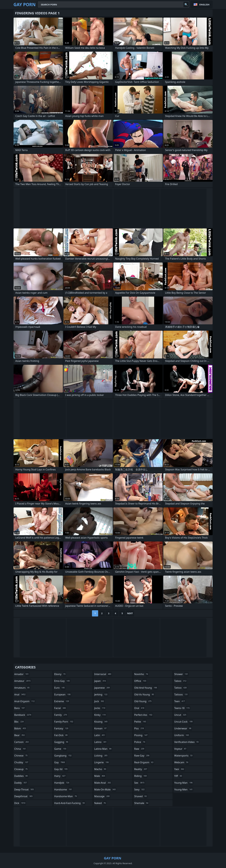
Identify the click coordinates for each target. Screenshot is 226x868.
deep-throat (24, 789)
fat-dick (61, 735)
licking (101, 756)
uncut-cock (184, 722)
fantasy (62, 728)
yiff (178, 776)
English (204, 4)
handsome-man (66, 796)
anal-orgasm (25, 701)
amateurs (22, 688)
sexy (140, 789)
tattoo (181, 688)
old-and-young (146, 688)
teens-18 (182, 708)
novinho (141, 674)
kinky (100, 715)
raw (139, 749)
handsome (63, 789)
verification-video (187, 742)
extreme (62, 701)
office (140, 681)
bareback (23, 715)
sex (140, 783)
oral (140, 708)
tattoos (181, 694)
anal (20, 694)
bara (20, 708)
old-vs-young (144, 694)
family (61, 715)
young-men (184, 789)
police (140, 742)
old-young (143, 701)
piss (139, 728)
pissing (141, 735)
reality (141, 769)
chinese (21, 756)
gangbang (63, 756)
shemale (142, 803)
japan (100, 681)
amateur (23, 681)
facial (60, 708)
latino (101, 742)
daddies (21, 776)
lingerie (102, 762)
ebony (60, 674)
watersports (184, 756)
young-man (184, 783)
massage (102, 796)
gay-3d (61, 769)
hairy (60, 776)
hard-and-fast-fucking (70, 803)
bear (20, 735)
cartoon (22, 742)
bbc (19, 722)
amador (22, 674)
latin (100, 735)
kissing (101, 722)
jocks (100, 708)
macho (101, 769)
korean (101, 728)
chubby (22, 762)
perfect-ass (144, 715)
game (61, 749)
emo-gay (62, 681)
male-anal (103, 783)
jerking (101, 694)
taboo (181, 681)
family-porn (64, 722)
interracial (103, 674)
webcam (182, 762)
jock (100, 701)
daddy (21, 783)
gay (60, 762)
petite (140, 722)
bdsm (21, 728)
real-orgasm (144, 762)
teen (180, 701)
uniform (182, 735)
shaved (141, 796)
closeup (21, 769)
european (63, 694)
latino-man (103, 749)
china (21, 749)
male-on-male (105, 789)
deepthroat (24, 796)
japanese (102, 688)
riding (141, 776)
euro (60, 688)
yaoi (180, 769)
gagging (62, 742)
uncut (181, 715)
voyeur (181, 749)
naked (100, 803)
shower (181, 674)
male (100, 776)
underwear (183, 728)
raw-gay (142, 756)
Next (130, 613)
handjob (62, 783)
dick (20, 803)
